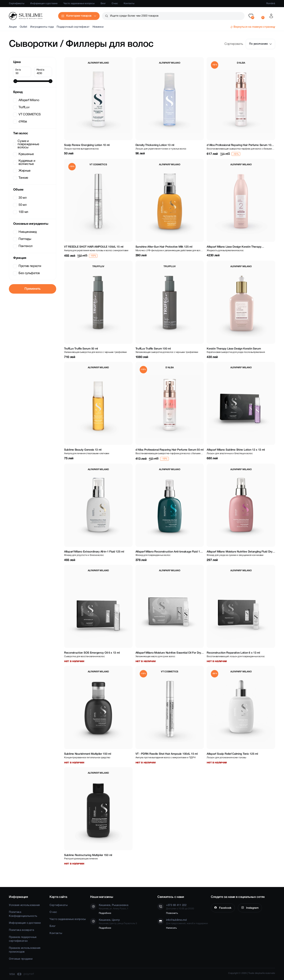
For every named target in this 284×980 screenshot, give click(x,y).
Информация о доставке (44, 3)
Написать (171, 928)
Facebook (225, 908)
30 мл (20, 198)
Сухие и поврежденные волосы (26, 144)
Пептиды (22, 239)
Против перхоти (28, 266)
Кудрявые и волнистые (24, 163)
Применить (33, 289)
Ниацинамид (25, 232)
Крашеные (24, 154)
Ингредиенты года (42, 27)
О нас (115, 3)
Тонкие (21, 178)
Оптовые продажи (21, 959)
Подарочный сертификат (73, 27)
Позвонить (172, 913)
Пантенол (23, 246)
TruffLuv (22, 107)
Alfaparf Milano (26, 100)
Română (271, 3)
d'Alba (20, 122)
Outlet (23, 27)
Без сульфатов (27, 273)
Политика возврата (21, 930)
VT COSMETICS (27, 115)
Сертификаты (17, 3)
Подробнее (105, 913)
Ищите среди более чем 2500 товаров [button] (134, 16)
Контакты (129, 3)
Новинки (98, 27)
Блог (103, 3)
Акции (13, 27)
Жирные (22, 171)
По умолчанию (260, 44)
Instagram (252, 908)
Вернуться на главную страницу (254, 27)
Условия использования (24, 905)
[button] (251, 16)
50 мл (20, 205)
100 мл (21, 212)
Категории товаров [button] (79, 16)
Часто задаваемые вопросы (79, 3)
